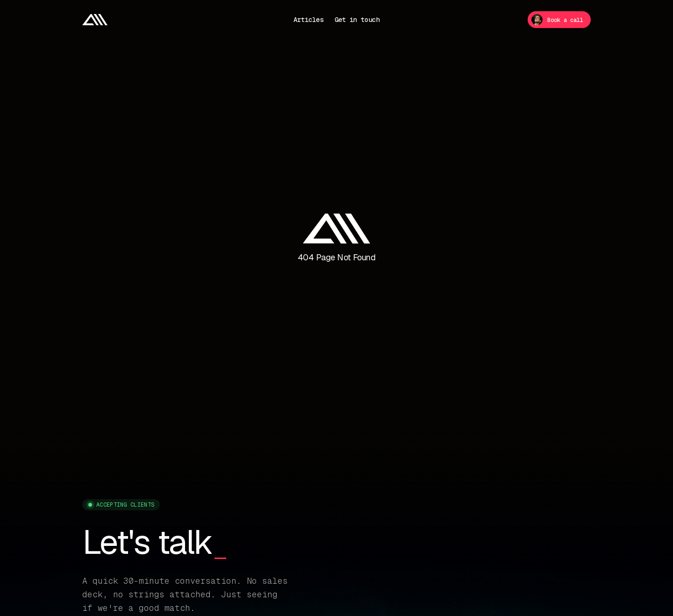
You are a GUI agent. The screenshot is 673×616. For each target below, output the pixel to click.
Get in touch (357, 20)
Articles (308, 20)
